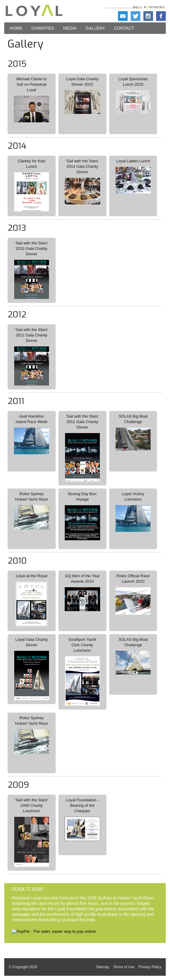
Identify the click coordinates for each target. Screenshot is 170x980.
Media (70, 28)
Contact (124, 28)
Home (16, 28)
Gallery (95, 28)
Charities (43, 28)
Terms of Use (124, 967)
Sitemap (103, 967)
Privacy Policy (150, 967)
